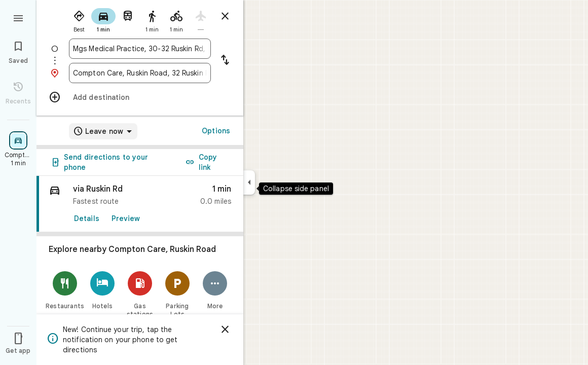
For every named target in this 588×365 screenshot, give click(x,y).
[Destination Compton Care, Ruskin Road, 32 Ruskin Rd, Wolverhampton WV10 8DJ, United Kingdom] (140, 73)
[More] (215, 290)
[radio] (79, 19)
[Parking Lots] (177, 294)
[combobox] (140, 49)
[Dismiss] (225, 330)
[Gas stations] (140, 294)
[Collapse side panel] (249, 182)
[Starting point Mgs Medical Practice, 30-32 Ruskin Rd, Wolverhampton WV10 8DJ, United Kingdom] (140, 49)
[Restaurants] (65, 290)
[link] (140, 204)
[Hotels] (102, 290)
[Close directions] (225, 16)
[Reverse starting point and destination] (225, 61)
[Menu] (18, 17)
